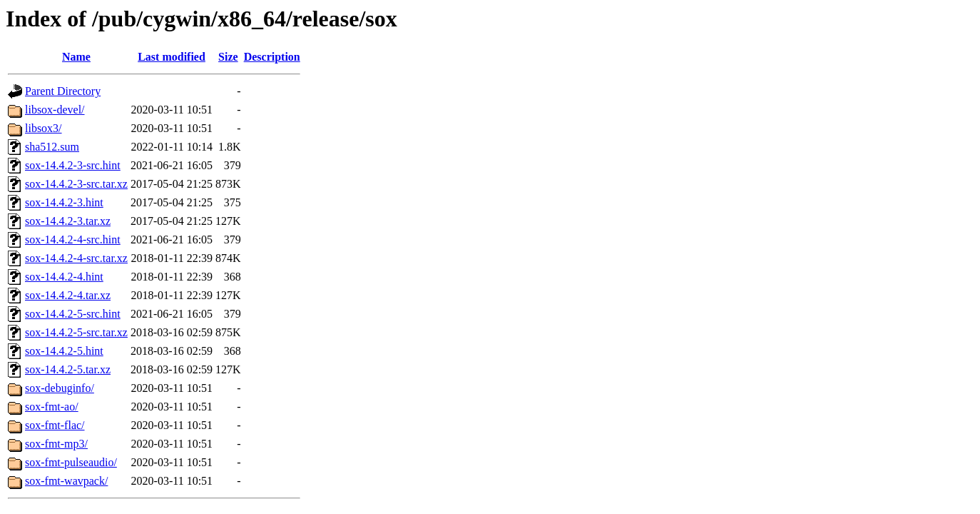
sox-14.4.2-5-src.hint (73, 314)
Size (228, 57)
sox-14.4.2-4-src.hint (73, 240)
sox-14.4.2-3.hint (64, 202)
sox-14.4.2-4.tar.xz (68, 295)
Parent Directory (63, 91)
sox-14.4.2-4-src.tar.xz (76, 258)
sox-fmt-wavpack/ (66, 481)
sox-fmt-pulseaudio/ (71, 462)
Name (76, 57)
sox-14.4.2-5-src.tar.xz (76, 332)
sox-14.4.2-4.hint (64, 277)
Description (272, 57)
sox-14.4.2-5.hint (64, 351)
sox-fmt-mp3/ (56, 444)
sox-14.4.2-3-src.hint (73, 165)
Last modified (172, 57)
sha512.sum (52, 147)
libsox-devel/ (55, 110)
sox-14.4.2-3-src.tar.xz (76, 184)
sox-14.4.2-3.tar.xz (68, 221)
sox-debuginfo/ (60, 388)
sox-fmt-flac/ (55, 425)
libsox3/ (44, 128)
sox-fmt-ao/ (52, 407)
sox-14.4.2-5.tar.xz (68, 369)
